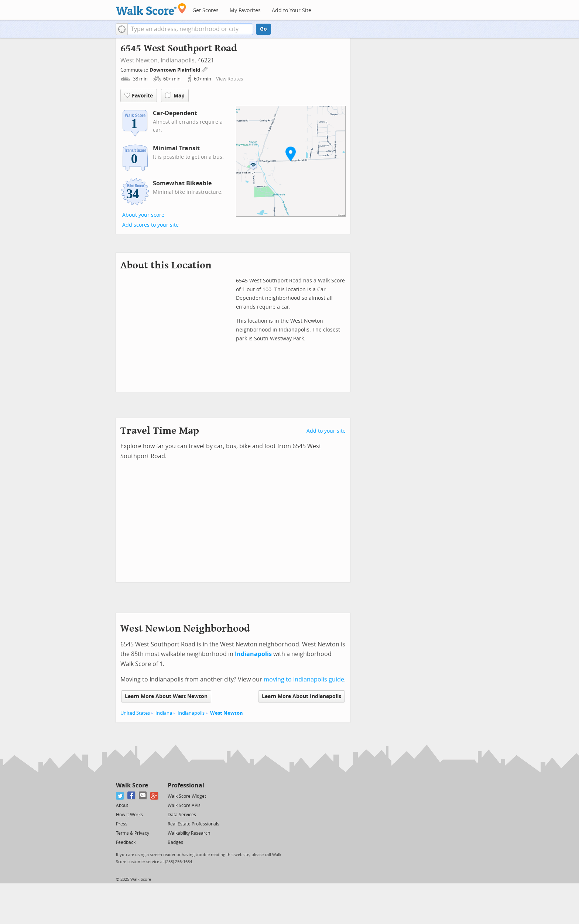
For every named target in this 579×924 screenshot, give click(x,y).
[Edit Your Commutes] (205, 69)
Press (122, 824)
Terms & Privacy (133, 833)
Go (263, 29)
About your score (143, 215)
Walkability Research (189, 833)
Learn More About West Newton (166, 696)
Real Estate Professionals (193, 824)
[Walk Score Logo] (151, 9)
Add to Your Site (292, 11)
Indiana (164, 713)
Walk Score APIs (184, 806)
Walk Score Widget (187, 796)
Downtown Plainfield (175, 70)
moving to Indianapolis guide (304, 679)
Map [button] (175, 96)
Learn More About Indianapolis (302, 696)
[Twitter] (120, 796)
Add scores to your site (150, 225)
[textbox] (190, 29)
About (122, 806)
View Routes (229, 79)
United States (135, 713)
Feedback (126, 842)
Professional (186, 785)
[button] (122, 29)
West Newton (227, 713)
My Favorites (245, 11)
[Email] (143, 796)
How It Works (129, 815)
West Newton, (140, 60)
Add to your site (326, 431)
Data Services (182, 815)
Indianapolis (178, 60)
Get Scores (205, 11)
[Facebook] (132, 796)
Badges (175, 842)
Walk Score (132, 785)
